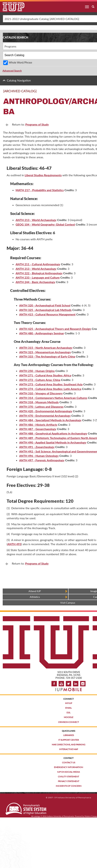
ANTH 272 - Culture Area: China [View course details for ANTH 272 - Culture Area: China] (40, 380)
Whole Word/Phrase (20, 63)
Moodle (69, 717)
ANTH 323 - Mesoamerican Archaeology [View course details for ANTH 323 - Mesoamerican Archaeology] (45, 352)
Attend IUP (35, 591)
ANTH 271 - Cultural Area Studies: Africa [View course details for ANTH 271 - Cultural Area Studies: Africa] (45, 375)
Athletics (35, 597)
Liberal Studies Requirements (43, 175)
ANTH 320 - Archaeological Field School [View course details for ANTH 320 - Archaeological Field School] (45, 305)
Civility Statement (68, 777)
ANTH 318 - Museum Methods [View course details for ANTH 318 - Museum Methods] (39, 402)
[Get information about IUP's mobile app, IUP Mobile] (68, 688)
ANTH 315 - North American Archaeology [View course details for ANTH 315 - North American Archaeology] (46, 348)
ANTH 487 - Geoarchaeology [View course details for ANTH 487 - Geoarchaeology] (38, 429)
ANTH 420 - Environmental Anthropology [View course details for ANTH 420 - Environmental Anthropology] (46, 411)
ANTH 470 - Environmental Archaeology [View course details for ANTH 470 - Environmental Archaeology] (45, 416)
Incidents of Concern (69, 786)
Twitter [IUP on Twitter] (68, 684)
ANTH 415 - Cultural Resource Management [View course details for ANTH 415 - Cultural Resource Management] (47, 314)
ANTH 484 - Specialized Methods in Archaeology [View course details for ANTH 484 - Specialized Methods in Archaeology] (50, 420)
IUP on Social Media (68, 772)
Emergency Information (68, 767)
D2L (68, 713)
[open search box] (93, 7)
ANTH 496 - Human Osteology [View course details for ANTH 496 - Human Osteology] (39, 456)
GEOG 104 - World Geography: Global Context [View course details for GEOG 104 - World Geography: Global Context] (45, 224)
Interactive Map (69, 749)
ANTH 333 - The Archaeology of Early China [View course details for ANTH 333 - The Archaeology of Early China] (47, 356)
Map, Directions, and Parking (69, 745)
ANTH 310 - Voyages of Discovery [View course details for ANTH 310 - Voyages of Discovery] (41, 393)
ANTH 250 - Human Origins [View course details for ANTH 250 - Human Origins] (37, 371)
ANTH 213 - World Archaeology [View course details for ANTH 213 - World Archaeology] (36, 220)
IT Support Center (69, 740)
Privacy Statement (69, 781)
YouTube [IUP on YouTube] (61, 684)
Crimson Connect (68, 722)
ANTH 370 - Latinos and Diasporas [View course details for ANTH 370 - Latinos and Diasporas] (41, 407)
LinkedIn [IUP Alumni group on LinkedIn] (76, 684)
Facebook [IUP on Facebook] (54, 684)
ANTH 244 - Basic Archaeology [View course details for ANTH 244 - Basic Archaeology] (35, 282)
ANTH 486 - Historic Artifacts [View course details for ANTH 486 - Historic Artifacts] (38, 425)
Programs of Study (37, 124)
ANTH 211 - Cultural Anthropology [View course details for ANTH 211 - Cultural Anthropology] (38, 264)
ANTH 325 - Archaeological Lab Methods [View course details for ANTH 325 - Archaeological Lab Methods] (45, 310)
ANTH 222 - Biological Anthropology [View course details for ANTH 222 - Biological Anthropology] (39, 273)
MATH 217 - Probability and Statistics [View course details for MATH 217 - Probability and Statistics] (40, 190)
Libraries (69, 735)
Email (68, 708)
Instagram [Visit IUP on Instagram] (83, 684)
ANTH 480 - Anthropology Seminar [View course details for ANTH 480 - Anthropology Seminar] (42, 333)
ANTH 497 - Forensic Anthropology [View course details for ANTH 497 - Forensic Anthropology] (42, 460)
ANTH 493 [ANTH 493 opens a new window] (14, 544)
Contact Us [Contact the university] (69, 763)
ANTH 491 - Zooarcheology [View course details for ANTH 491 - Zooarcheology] (37, 447)
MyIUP (69, 703)
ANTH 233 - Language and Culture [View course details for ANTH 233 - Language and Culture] (38, 277)
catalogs (37, 816)
